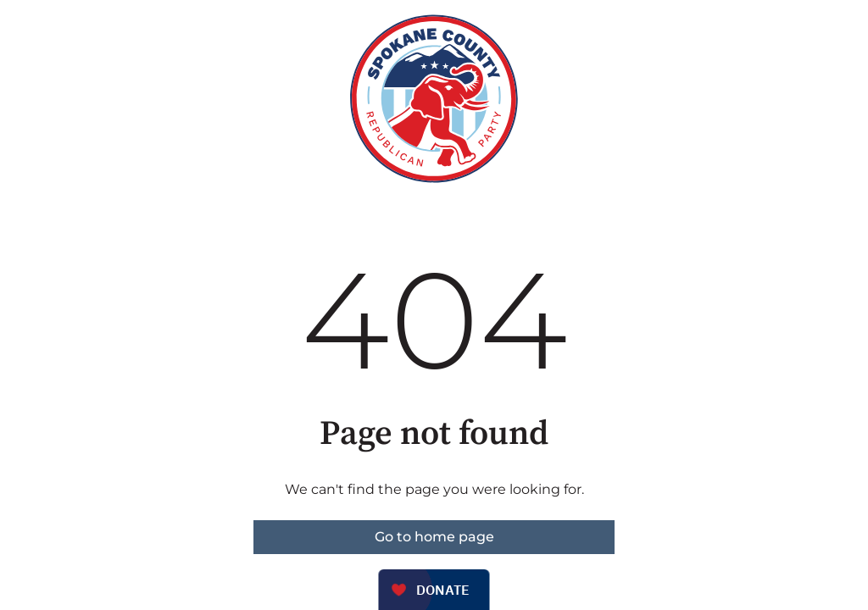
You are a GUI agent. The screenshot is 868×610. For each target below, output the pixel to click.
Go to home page (434, 537)
